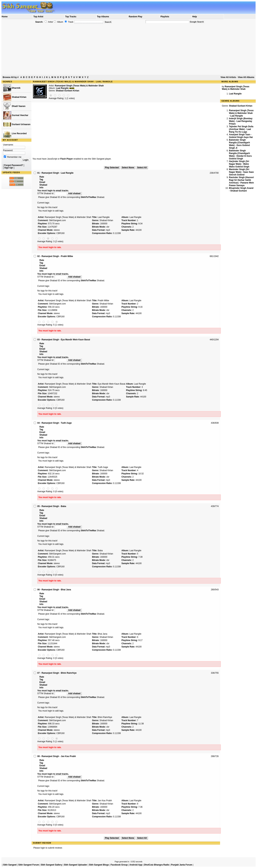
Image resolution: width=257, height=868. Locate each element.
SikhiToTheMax (88, 197)
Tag (41, 180)
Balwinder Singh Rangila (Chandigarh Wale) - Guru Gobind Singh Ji (239, 144)
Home (5, 17)
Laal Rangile (235, 94)
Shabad (43, 185)
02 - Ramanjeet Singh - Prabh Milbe (55, 256)
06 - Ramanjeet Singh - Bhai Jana (54, 590)
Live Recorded (15, 134)
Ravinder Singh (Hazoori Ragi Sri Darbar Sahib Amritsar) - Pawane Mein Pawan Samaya (241, 181)
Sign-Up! (9, 168)
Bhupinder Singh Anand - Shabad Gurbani (241, 189)
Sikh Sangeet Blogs (99, 865)
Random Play (135, 17)
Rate (42, 177)
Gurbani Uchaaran (17, 124)
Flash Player (67, 159)
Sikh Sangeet (10, 865)
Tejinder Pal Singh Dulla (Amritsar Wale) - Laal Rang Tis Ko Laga (241, 129)
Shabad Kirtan (15, 97)
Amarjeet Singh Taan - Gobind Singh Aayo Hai (241, 136)
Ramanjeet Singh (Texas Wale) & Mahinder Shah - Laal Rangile (241, 113)
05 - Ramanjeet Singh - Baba (52, 506)
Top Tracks (71, 17)
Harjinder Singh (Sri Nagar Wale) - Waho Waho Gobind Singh (239, 164)
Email (42, 182)
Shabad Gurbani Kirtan (68, 91)
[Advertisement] (128, 49)
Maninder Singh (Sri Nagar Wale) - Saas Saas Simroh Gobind (241, 172)
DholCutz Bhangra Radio (157, 865)
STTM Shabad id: (52, 193)
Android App (136, 865)
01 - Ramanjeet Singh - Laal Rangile (55, 173)
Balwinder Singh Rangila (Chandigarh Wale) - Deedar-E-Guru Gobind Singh (240, 155)
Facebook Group (119, 865)
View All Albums (246, 77)
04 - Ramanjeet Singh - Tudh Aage (55, 423)
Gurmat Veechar (16, 115)
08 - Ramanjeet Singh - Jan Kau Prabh (57, 756)
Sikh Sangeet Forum (29, 865)
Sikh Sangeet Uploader (76, 865)
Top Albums (103, 17)
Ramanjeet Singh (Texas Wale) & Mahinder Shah (79, 86)
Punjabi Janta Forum (182, 865)
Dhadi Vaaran (14, 106)
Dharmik (12, 88)
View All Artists (228, 77)
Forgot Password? (14, 165)
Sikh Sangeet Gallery (51, 865)
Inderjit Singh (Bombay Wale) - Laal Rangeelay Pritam (241, 121)
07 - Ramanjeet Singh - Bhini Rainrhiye (57, 673)
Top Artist (38, 17)
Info (41, 188)
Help (195, 17)
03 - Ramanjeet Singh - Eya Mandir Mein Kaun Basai (64, 340)
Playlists (165, 17)
